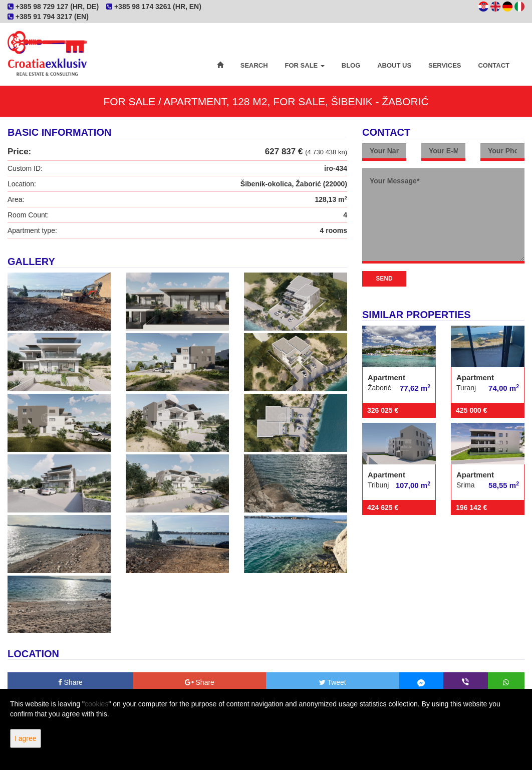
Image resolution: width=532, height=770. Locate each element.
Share (70, 682)
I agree (26, 738)
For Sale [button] (305, 65)
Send (384, 279)
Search (254, 65)
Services (445, 65)
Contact (494, 65)
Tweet (333, 682)
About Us (394, 65)
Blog (351, 65)
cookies (96, 704)
